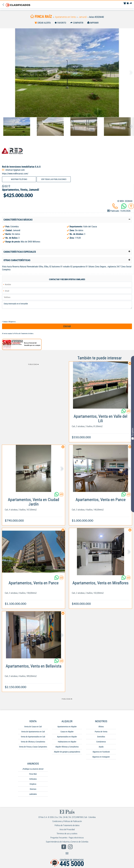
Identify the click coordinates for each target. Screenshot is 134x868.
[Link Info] (100, 425)
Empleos (33, 784)
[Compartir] (131, 3)
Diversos (33, 789)
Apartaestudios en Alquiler (67, 737)
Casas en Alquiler (67, 732)
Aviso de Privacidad (67, 829)
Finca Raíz (33, 774)
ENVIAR (67, 326)
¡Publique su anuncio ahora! (33, 769)
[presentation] (23, 315)
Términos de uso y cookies (67, 834)
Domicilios (101, 737)
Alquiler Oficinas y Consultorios (67, 747)
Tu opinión (133, 434)
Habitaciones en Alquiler (67, 742)
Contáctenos (101, 742)
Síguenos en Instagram (101, 757)
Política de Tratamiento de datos (24, 334)
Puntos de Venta (101, 732)
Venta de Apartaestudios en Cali (33, 737)
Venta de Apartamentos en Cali (33, 732)
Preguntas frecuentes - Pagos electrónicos (67, 838)
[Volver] (4, 5)
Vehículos (33, 779)
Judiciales (33, 794)
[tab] (67, 220)
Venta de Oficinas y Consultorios (33, 742)
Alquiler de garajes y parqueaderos (67, 752)
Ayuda (101, 747)
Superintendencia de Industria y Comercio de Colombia (67, 842)
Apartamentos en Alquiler (67, 727)
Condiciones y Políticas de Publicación (67, 821)
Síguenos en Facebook (101, 752)
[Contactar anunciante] (128, 412)
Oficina (101, 727)
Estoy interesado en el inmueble (67, 305)
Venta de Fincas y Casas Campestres (33, 747)
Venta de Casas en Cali (33, 727)
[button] (67, 220)
